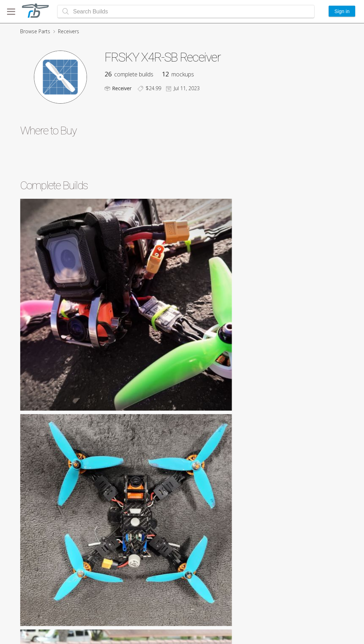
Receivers (69, 31)
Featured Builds (316, 610)
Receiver (122, 88)
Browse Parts (35, 31)
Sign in (342, 11)
